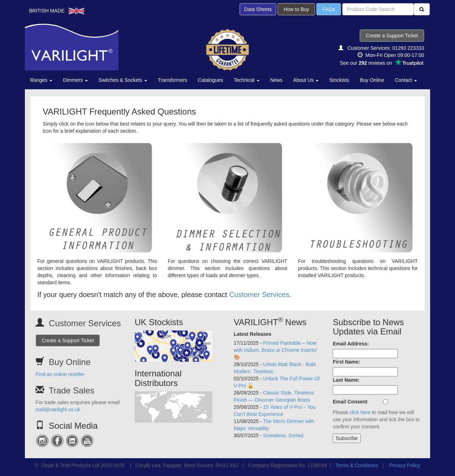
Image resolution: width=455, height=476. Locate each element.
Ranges (41, 80)
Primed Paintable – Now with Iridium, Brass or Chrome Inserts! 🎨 (275, 350)
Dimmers (75, 80)
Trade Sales (72, 390)
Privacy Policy (405, 465)
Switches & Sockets (123, 80)
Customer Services (259, 295)
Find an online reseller (60, 374)
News (276, 80)
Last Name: (346, 380)
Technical (246, 80)
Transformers (173, 80)
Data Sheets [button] (258, 9)
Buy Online (372, 80)
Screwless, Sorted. (284, 435)
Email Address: (351, 344)
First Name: (346, 362)
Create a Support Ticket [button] (392, 36)
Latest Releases (253, 334)
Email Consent (350, 402)
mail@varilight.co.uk (58, 409)
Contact (406, 80)
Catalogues (211, 80)
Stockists (339, 80)
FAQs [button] (329, 9)
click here (360, 412)
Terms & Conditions (357, 465)
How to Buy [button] (296, 9)
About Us (306, 80)
